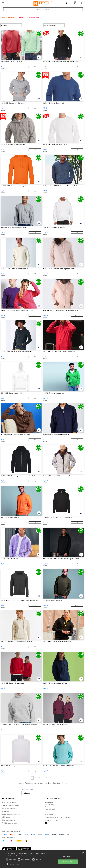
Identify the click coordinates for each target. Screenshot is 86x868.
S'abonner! (27, 793)
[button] (66, 3)
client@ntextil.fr (50, 805)
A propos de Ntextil (9, 802)
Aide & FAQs (7, 817)
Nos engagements (9, 820)
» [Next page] (54, 778)
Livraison (5, 811)
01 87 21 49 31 (50, 814)
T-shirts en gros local (10, 823)
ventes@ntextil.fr (51, 809)
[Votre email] (39, 789)
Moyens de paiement (10, 808)
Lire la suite (25, 856)
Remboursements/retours (11, 814)
